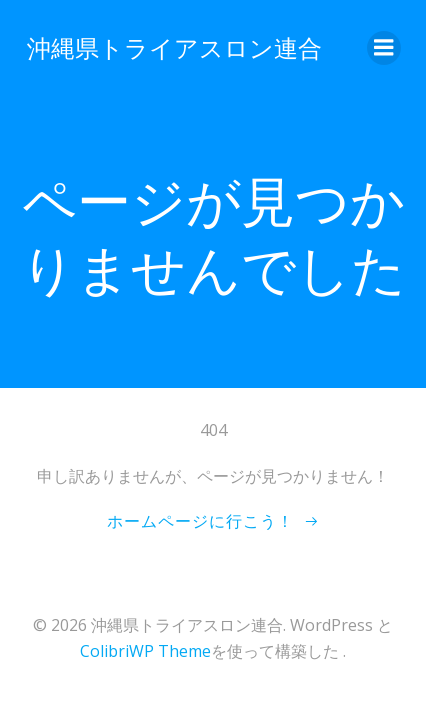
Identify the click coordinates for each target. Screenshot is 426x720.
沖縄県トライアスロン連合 (174, 47)
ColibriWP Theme (145, 651)
